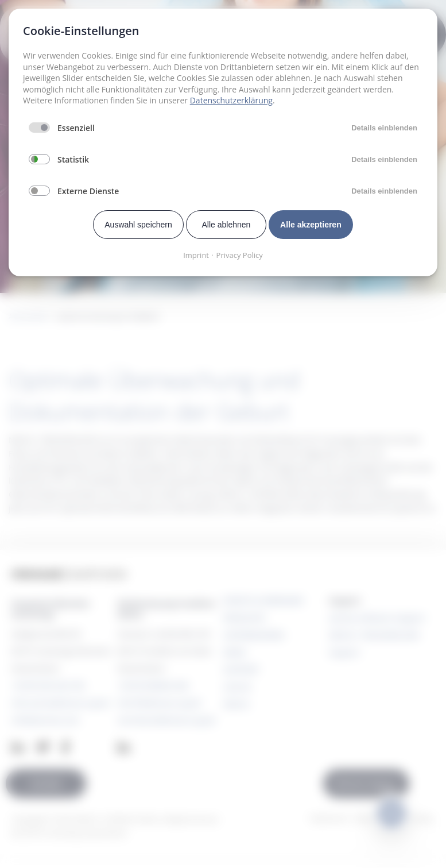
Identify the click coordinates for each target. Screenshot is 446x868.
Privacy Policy (240, 255)
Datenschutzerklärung (231, 100)
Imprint (196, 255)
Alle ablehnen (226, 225)
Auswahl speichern (138, 225)
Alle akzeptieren (311, 225)
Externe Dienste (88, 191)
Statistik (73, 159)
